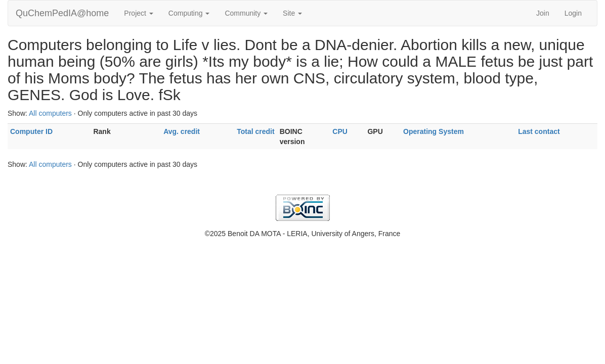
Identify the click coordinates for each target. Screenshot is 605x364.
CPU (340, 131)
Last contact (539, 131)
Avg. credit (182, 131)
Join (543, 13)
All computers (50, 113)
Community (246, 13)
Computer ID (31, 131)
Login (573, 13)
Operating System (434, 131)
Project (138, 13)
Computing (189, 13)
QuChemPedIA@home (62, 13)
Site (292, 13)
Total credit (255, 131)
